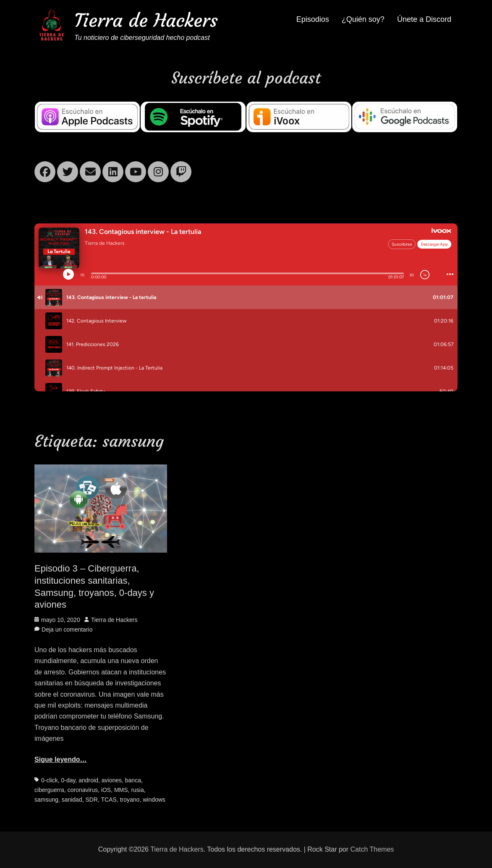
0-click (50, 780)
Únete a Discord (424, 19)
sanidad (72, 800)
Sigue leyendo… (60, 759)
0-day (68, 780)
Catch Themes (372, 849)
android (88, 780)
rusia (137, 790)
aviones (112, 780)
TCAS (109, 800)
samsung (46, 800)
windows (154, 800)
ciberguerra (49, 790)
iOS (106, 790)
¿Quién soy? (363, 19)
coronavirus (83, 790)
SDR (92, 800)
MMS (121, 790)
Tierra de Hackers (146, 20)
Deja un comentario (67, 629)
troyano (130, 800)
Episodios (313, 19)
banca (133, 780)
